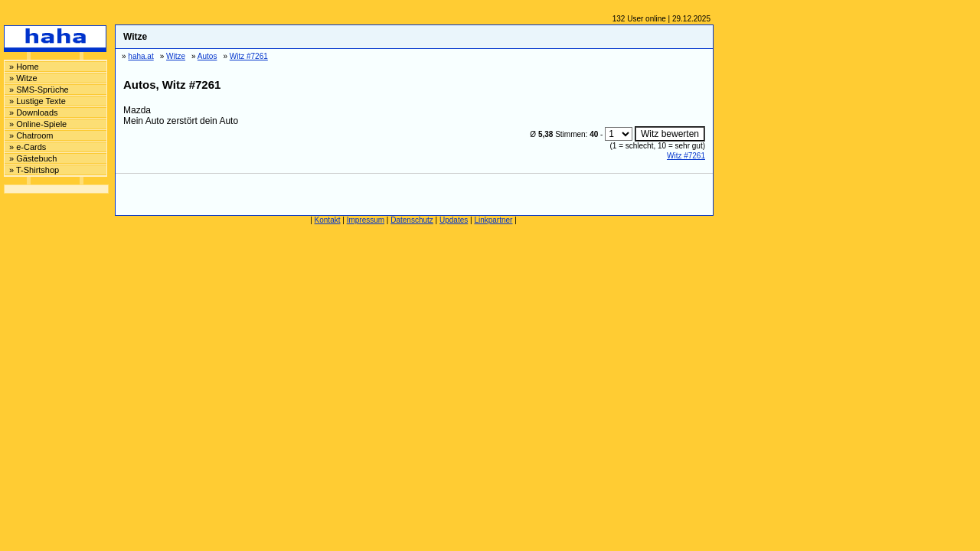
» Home (24, 67)
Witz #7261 (686, 156)
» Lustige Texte (38, 101)
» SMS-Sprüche (39, 90)
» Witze (23, 78)
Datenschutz (412, 220)
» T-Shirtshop (34, 170)
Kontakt (328, 220)
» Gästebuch (33, 158)
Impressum (366, 220)
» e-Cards (28, 147)
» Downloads (34, 112)
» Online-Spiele (38, 124)
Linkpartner (493, 220)
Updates (454, 220)
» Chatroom (31, 135)
